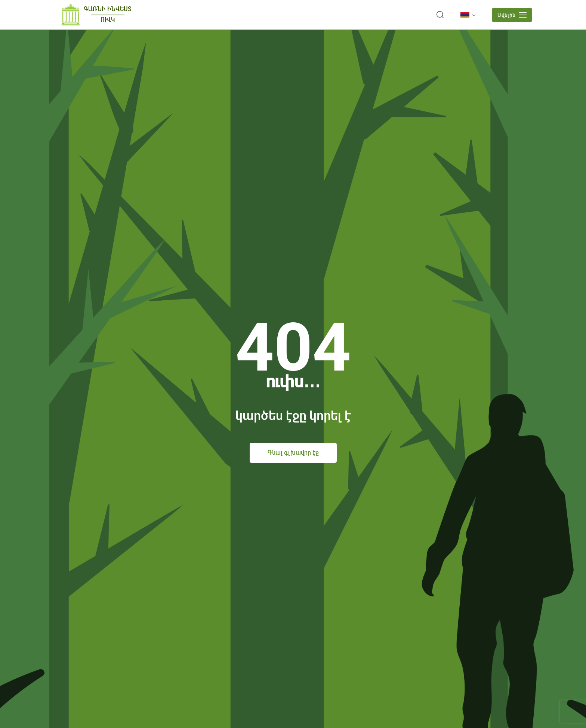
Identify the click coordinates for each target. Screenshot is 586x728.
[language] (469, 15)
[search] (440, 15)
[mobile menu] (512, 15)
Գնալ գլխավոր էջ (293, 453)
